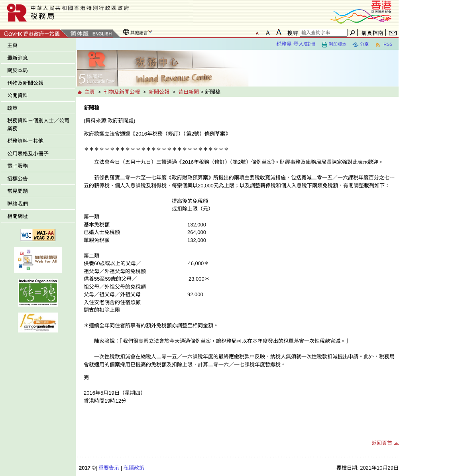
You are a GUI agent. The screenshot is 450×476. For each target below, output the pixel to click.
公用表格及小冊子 (28, 154)
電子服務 (18, 166)
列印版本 (334, 45)
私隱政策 (134, 468)
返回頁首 (382, 443)
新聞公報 (159, 92)
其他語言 (139, 33)
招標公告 (18, 179)
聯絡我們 (18, 204)
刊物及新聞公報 (25, 83)
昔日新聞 (189, 92)
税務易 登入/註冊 (296, 44)
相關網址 (18, 216)
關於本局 (18, 70)
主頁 (12, 45)
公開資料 (18, 95)
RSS (384, 45)
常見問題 (18, 191)
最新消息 (18, 58)
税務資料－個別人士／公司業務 (38, 125)
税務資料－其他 (25, 141)
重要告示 (109, 468)
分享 (361, 45)
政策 (12, 108)
